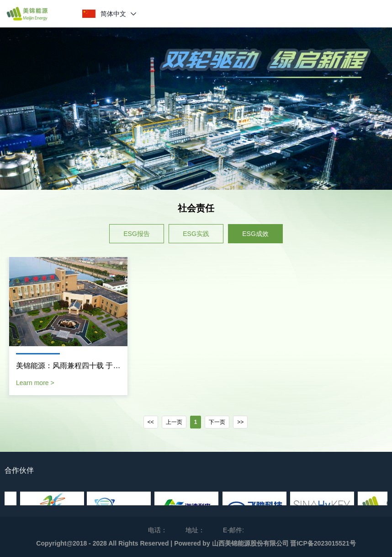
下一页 (217, 422)
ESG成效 (255, 234)
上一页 (174, 422)
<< (151, 422)
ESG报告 (137, 234)
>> (240, 422)
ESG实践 (196, 234)
